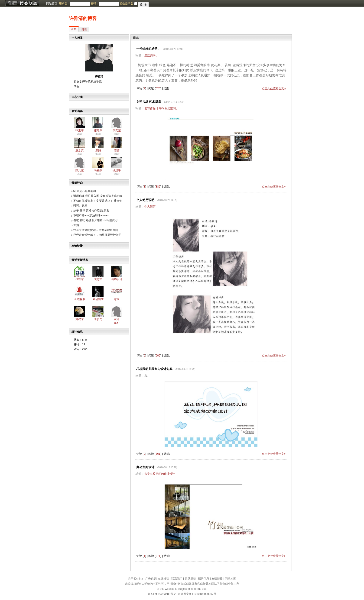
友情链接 (217, 579)
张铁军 (80, 279)
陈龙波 (80, 170)
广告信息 (151, 579)
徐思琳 (117, 170)
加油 (76, 225)
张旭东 (98, 130)
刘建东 (80, 319)
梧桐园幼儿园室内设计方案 (154, 369)
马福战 (98, 170)
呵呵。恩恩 (80, 206)
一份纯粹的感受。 (148, 49)
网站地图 (231, 579)
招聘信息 (204, 579)
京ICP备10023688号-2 (162, 594)
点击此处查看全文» (274, 88)
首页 (74, 29)
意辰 (117, 299)
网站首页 (52, 3)
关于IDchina (135, 579)
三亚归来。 (151, 55)
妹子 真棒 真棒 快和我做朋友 (91, 211)
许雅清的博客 (83, 18)
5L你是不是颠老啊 (85, 191)
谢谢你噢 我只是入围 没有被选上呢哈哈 (98, 196)
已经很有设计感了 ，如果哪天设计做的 (97, 235)
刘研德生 (98, 299)
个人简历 (150, 207)
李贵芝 (98, 319)
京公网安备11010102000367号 (197, 594)
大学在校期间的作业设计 (160, 474)
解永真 (80, 150)
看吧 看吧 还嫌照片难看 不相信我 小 (96, 220)
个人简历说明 (145, 200)
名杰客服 (80, 299)
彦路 (98, 150)
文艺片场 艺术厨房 (149, 102)
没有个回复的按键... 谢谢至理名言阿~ (97, 230)
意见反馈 (190, 579)
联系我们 (177, 579)
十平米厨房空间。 (167, 108)
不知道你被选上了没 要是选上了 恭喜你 (98, 201)
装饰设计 (117, 279)
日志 (84, 29)
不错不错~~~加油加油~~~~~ (91, 215)
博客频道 (22, 3)
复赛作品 (150, 108)
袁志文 (98, 279)
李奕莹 (117, 130)
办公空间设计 (145, 467)
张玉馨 (80, 130)
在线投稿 (163, 579)
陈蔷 (117, 150)
